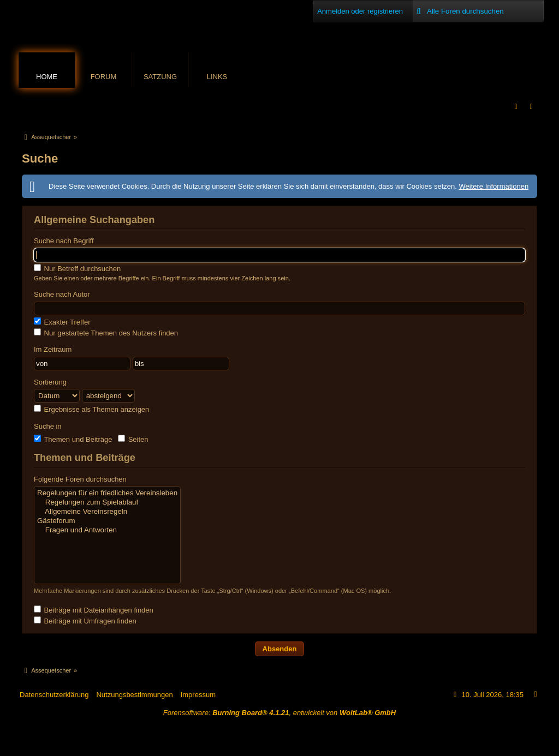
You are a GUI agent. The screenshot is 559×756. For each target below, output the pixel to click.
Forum (104, 77)
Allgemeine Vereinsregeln (107, 512)
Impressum (198, 695)
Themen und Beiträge (73, 439)
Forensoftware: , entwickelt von (279, 713)
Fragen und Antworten (107, 530)
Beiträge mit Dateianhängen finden (94, 610)
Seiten (133, 439)
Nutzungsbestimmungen (134, 695)
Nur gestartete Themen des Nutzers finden (106, 333)
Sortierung (50, 382)
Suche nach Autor (62, 294)
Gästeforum (107, 521)
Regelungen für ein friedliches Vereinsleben (107, 493)
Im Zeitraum (53, 349)
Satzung (160, 77)
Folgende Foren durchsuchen (80, 479)
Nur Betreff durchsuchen (77, 268)
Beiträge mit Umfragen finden (85, 621)
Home (47, 77)
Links (217, 77)
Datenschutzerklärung (54, 695)
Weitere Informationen (493, 186)
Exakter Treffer (62, 322)
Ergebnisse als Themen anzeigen (91, 409)
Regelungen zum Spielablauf (107, 503)
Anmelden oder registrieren (360, 11)
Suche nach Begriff (64, 241)
